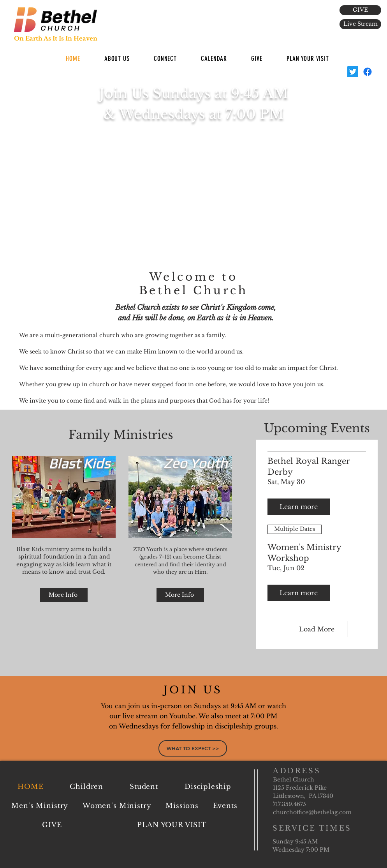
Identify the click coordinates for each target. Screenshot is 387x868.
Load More (317, 629)
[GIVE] (360, 10)
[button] (117, 58)
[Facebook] (368, 72)
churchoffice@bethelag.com (312, 812)
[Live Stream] (360, 24)
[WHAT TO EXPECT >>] (193, 748)
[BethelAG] (353, 72)
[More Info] (64, 595)
